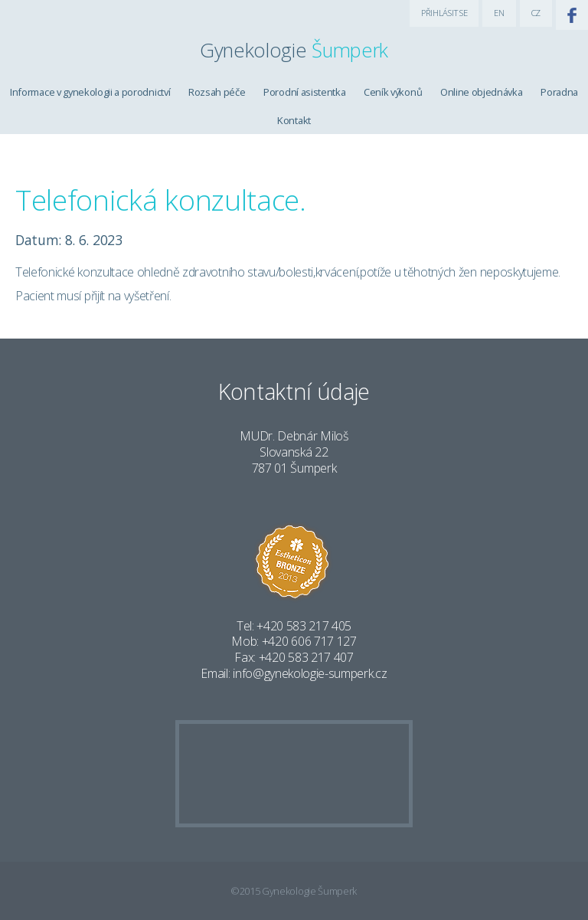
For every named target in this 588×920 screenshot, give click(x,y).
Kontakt (294, 120)
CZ (536, 13)
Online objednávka (482, 92)
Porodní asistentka (304, 92)
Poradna (559, 92)
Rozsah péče (217, 92)
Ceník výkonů (393, 92)
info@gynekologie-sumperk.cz (310, 673)
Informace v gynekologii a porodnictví (90, 92)
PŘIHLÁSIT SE (444, 13)
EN (499, 13)
